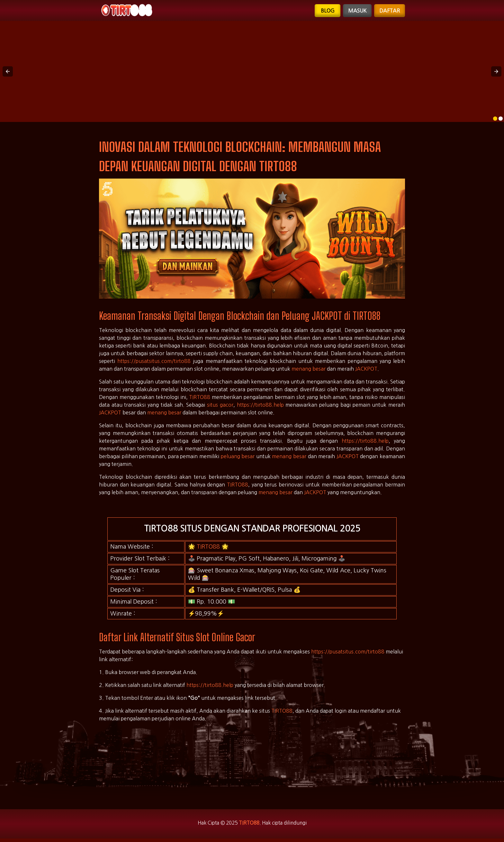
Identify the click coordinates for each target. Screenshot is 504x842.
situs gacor (220, 407)
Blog (327, 12)
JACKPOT (366, 371)
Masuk (357, 12)
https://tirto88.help (260, 407)
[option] (495, 121)
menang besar (309, 371)
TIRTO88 (200, 399)
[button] (8, 74)
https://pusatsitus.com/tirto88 (154, 363)
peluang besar (238, 458)
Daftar (390, 12)
